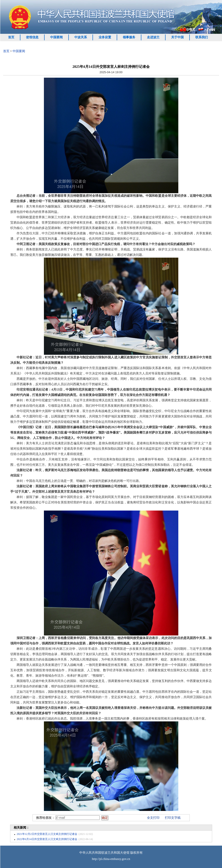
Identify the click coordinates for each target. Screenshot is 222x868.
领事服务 (129, 37)
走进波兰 (153, 37)
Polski (211, 29)
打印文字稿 (173, 818)
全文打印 (153, 818)
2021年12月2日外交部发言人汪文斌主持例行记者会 (47, 834)
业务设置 (105, 37)
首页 (11, 37)
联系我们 (202, 37)
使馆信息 (32, 37)
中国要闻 (56, 37)
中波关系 (81, 37)
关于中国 (177, 37)
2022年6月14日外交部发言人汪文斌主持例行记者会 (47, 839)
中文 (192, 29)
